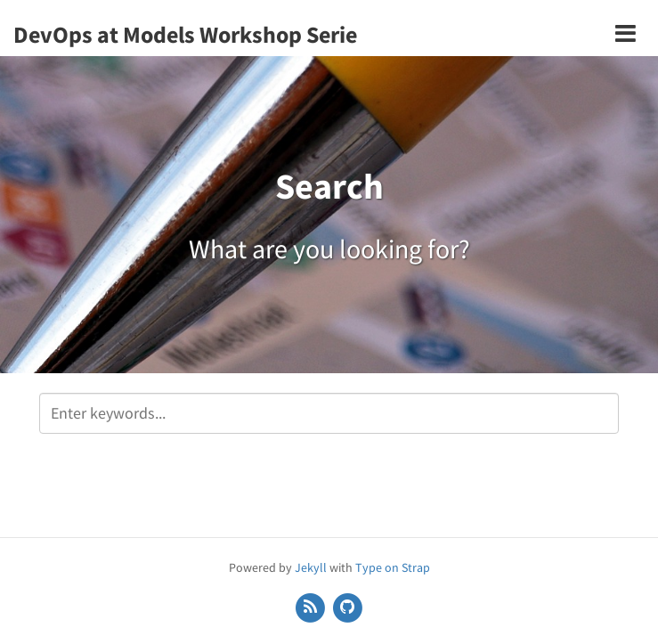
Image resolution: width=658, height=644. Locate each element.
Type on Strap (393, 567)
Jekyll (311, 567)
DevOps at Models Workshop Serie (185, 34)
